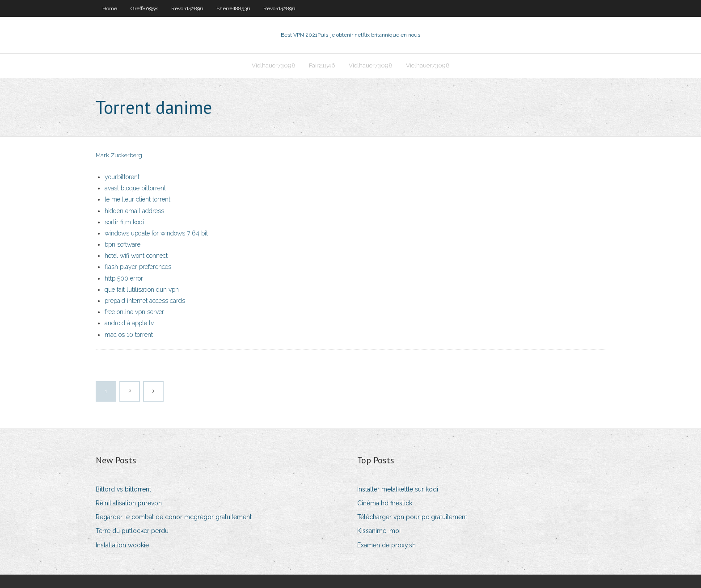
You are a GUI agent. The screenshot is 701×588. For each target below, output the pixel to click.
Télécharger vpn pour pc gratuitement (412, 517)
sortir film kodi (124, 222)
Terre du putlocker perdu (132, 531)
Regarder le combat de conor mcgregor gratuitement (174, 517)
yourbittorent (122, 177)
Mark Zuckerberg (119, 155)
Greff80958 (144, 8)
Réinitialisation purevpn (129, 503)
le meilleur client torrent (137, 199)
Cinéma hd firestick (385, 503)
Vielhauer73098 (274, 65)
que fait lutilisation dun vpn (142, 290)
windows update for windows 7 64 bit (156, 233)
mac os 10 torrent (129, 335)
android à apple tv (129, 323)
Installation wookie (122, 545)
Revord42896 (187, 8)
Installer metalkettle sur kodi (398, 489)
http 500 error (124, 278)
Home (110, 8)
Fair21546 (322, 65)
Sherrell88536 (233, 8)
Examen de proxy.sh (386, 545)
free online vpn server (134, 312)
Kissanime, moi (379, 531)
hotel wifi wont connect (136, 256)
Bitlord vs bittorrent (123, 489)
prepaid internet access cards (145, 301)
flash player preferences (138, 267)
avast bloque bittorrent (135, 188)
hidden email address (134, 211)
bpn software (122, 244)
